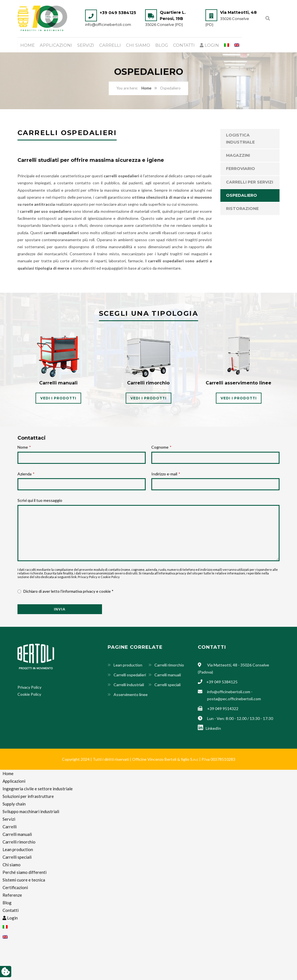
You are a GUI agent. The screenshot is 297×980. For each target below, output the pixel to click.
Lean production (128, 665)
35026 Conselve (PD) (164, 24)
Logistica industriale (240, 139)
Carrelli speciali (168, 685)
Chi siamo (138, 45)
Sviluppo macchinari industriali (31, 812)
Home (27, 45)
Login (209, 45)
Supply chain (14, 804)
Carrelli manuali (168, 675)
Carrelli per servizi (250, 182)
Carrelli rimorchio (169, 665)
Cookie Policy (110, 577)
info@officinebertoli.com (108, 24)
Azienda (26, 474)
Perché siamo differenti (25, 872)
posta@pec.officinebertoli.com (234, 699)
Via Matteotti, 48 (238, 12)
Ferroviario (241, 169)
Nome (24, 447)
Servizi (86, 45)
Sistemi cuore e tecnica (24, 880)
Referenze (12, 895)
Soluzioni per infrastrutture (28, 796)
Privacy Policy (88, 577)
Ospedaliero (241, 196)
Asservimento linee (131, 695)
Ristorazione (242, 209)
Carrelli (110, 45)
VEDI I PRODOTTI (58, 398)
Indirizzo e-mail (166, 474)
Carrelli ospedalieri (130, 675)
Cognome (161, 447)
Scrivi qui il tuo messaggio (40, 501)
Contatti (184, 45)
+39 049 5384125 (118, 13)
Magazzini (238, 156)
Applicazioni (56, 45)
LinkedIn (209, 729)
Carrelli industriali (129, 685)
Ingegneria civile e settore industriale (38, 789)
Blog (162, 45)
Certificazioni (15, 888)
